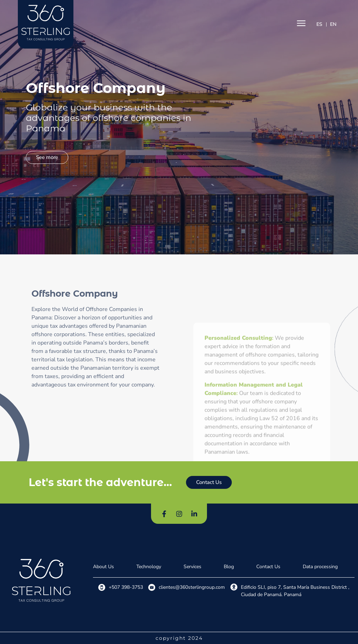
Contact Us (268, 567)
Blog (229, 567)
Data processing (320, 567)
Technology (149, 567)
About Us (103, 567)
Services (192, 567)
